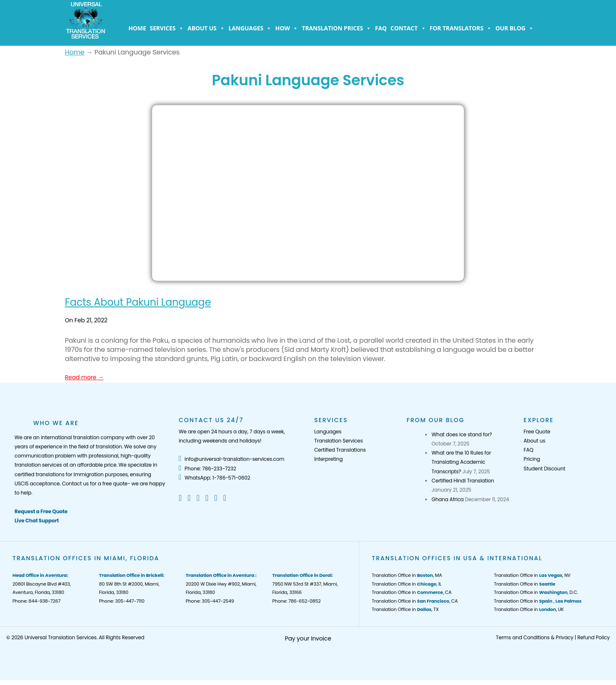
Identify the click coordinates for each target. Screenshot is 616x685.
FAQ (381, 28)
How (287, 28)
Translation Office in (525, 584)
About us (206, 28)
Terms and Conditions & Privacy (535, 637)
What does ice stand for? (462, 434)
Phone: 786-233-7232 (207, 469)
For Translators (461, 28)
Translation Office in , (538, 601)
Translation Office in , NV (532, 575)
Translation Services (339, 441)
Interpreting (328, 459)
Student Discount (545, 469)
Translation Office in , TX (405, 609)
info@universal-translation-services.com (232, 459)
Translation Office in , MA (407, 575)
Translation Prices (336, 28)
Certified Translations (340, 450)
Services (167, 28)
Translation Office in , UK (529, 609)
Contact (408, 28)
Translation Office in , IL (406, 584)
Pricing (532, 459)
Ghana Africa (447, 499)
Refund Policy (594, 637)
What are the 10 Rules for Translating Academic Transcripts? (461, 462)
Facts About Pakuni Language (138, 302)
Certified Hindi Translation (463, 481)
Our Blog (515, 28)
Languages (250, 28)
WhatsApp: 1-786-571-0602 (214, 478)
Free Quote (537, 432)
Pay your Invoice (308, 638)
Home (137, 28)
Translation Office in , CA (411, 592)
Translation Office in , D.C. (536, 592)
